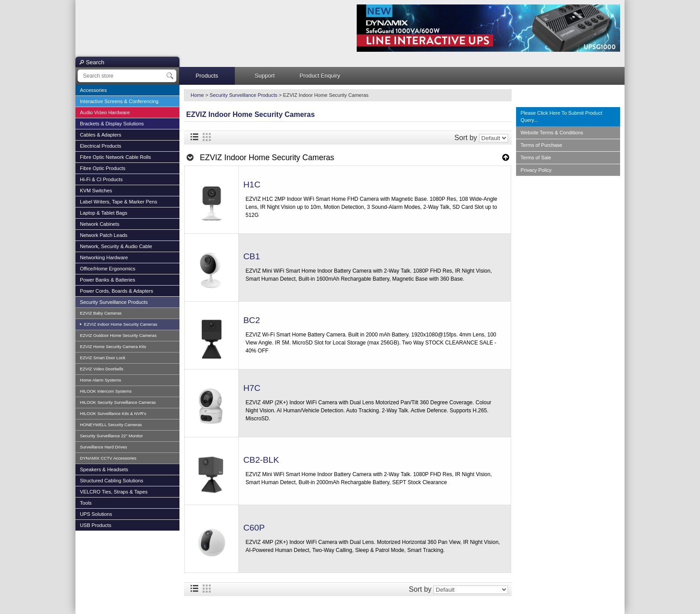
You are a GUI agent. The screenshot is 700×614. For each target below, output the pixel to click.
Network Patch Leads (104, 235)
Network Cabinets (100, 224)
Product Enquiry (320, 76)
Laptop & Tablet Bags (104, 213)
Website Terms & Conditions (552, 133)
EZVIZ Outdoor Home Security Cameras (118, 335)
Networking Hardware (104, 257)
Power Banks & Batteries (108, 280)
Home (197, 95)
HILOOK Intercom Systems (106, 391)
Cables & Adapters (101, 135)
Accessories (93, 90)
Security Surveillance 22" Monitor (111, 436)
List (194, 137)
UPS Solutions (96, 514)
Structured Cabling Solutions (112, 481)
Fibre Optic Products (103, 168)
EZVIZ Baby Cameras (101, 313)
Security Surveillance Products (114, 302)
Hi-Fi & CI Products (101, 179)
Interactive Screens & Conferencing (119, 101)
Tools (86, 503)
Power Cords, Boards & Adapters (117, 291)
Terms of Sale (536, 158)
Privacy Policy (536, 170)
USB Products (96, 525)
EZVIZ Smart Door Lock (103, 358)
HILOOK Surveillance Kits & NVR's (113, 413)
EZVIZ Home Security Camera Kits (113, 346)
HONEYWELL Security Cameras (111, 425)
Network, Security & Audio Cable (116, 246)
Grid (207, 137)
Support (265, 76)
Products (207, 76)
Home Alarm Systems (100, 380)
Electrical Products (101, 146)
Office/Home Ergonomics (108, 269)
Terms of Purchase (541, 145)
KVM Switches (96, 191)
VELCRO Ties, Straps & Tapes (114, 492)
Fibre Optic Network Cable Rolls (115, 157)
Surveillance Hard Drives (104, 447)
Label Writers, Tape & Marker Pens (119, 202)
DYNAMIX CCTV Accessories (108, 458)
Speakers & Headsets (104, 469)
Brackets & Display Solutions (112, 124)
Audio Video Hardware (105, 112)
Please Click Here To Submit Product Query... (561, 117)
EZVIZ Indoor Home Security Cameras (120, 324)
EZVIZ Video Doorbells (102, 369)
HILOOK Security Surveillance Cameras (118, 402)
